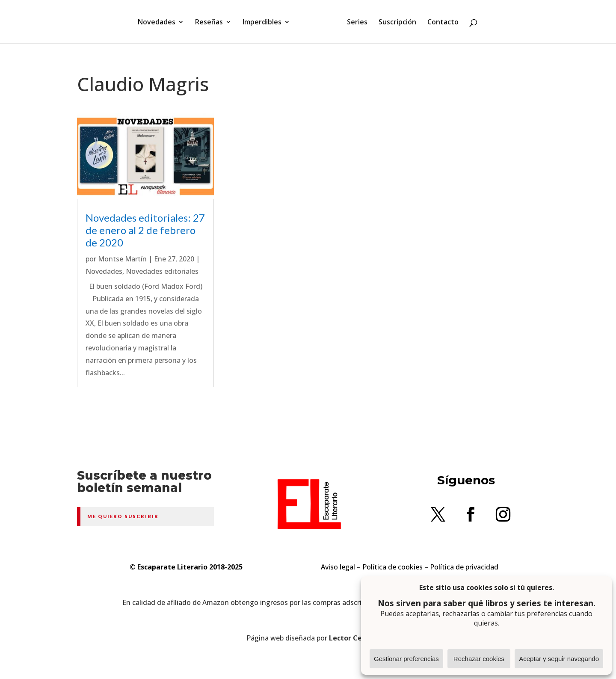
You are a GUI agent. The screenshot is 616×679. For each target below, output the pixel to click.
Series (357, 23)
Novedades (157, 23)
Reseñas (209, 23)
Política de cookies (392, 567)
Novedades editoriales (162, 271)
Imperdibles (262, 23)
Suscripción (397, 23)
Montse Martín (122, 259)
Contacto (443, 23)
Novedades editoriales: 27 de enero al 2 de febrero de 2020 (145, 230)
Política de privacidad (464, 567)
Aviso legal (338, 567)
